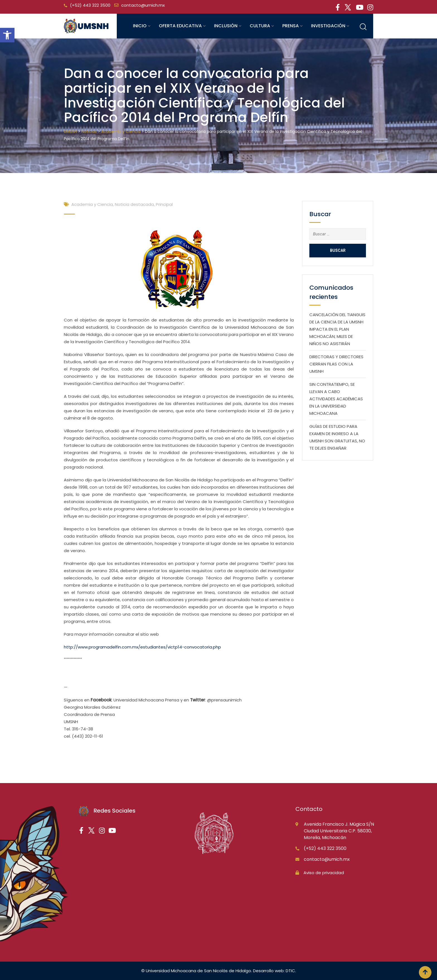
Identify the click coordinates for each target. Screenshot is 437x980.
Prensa (291, 26)
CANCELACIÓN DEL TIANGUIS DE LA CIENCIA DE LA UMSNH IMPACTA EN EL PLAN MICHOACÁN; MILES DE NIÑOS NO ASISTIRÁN (337, 329)
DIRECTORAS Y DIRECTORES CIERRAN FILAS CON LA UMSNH (336, 364)
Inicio (140, 26)
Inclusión (226, 26)
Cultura (260, 26)
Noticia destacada (134, 204)
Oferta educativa (180, 26)
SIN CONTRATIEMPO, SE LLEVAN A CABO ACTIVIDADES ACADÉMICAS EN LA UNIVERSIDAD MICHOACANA (336, 399)
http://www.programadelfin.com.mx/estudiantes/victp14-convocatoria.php (142, 647)
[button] (7, 35)
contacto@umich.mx (143, 5)
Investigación (328, 26)
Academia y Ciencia (92, 204)
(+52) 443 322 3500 (90, 5)
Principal (164, 204)
